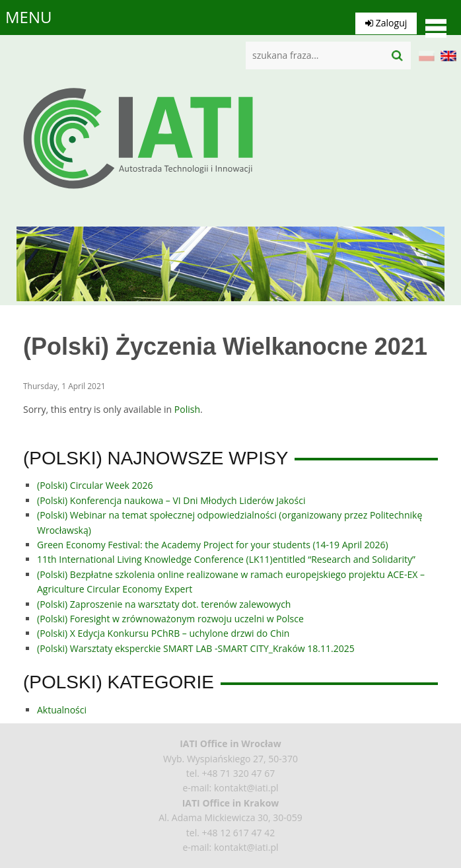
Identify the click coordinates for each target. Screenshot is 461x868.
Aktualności (62, 710)
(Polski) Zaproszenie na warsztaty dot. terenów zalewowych (164, 604)
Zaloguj (377, 17)
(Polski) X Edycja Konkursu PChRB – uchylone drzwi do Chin (163, 633)
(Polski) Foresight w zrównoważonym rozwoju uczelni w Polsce (170, 619)
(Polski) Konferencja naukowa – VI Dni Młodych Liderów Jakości (171, 500)
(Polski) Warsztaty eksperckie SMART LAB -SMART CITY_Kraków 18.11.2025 (196, 648)
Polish (187, 409)
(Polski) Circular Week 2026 (95, 485)
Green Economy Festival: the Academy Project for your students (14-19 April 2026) (213, 545)
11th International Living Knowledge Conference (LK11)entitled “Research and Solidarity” (226, 559)
